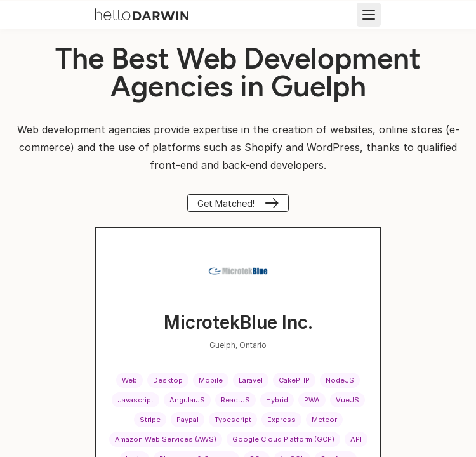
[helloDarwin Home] (142, 13)
